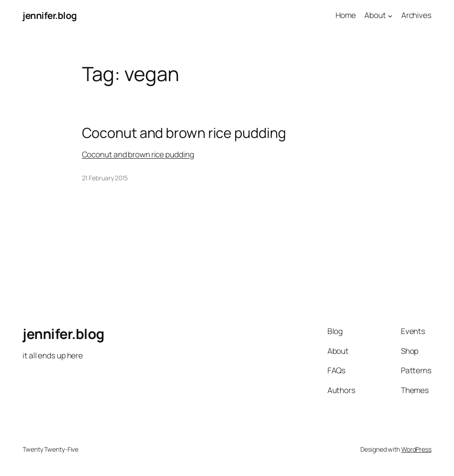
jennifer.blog (50, 15)
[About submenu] (390, 15)
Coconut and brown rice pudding (184, 133)
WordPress (416, 449)
